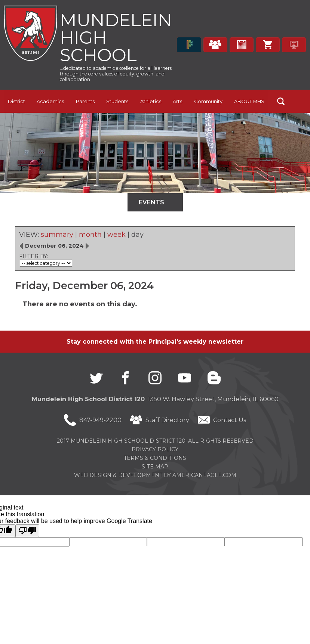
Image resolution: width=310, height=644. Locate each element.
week (116, 235)
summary (57, 235)
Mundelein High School (117, 37)
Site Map (155, 467)
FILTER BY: (33, 257)
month (90, 235)
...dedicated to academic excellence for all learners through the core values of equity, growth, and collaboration (116, 75)
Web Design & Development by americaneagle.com (155, 475)
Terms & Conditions (155, 458)
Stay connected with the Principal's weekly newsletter (155, 342)
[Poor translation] (27, 531)
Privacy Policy (155, 449)
